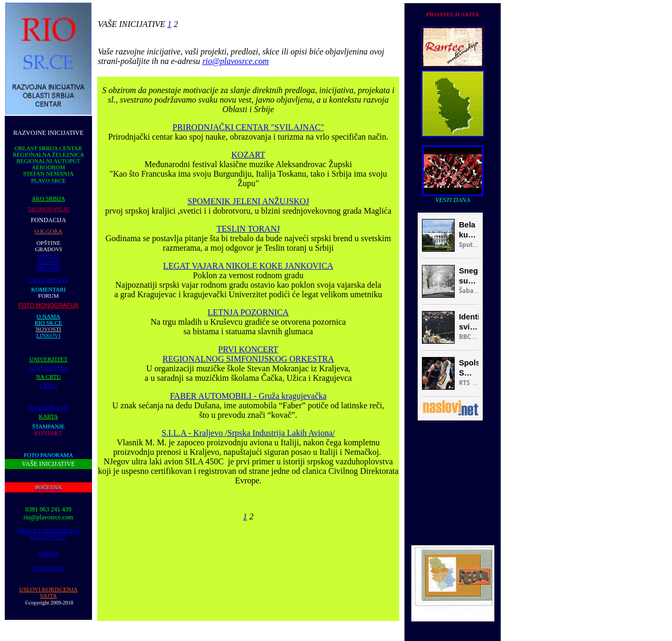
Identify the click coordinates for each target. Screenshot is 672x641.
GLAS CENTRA (48, 368)
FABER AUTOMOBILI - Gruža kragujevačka (248, 396)
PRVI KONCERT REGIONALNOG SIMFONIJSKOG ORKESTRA (248, 354)
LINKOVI (49, 335)
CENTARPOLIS (49, 280)
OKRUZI (49, 255)
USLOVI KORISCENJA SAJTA (48, 592)
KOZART (248, 155)
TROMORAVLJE (48, 209)
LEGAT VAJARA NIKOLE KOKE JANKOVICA (248, 266)
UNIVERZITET (48, 359)
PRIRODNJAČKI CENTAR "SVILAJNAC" (248, 127)
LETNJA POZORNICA (248, 312)
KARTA (48, 416)
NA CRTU (48, 377)
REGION (49, 262)
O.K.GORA (48, 231)
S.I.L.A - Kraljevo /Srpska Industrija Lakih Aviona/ (248, 433)
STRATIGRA (48, 568)
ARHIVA (48, 554)
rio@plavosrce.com (236, 61)
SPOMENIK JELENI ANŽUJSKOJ (248, 201)
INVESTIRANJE (48, 407)
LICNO (49, 386)
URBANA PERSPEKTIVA (48, 530)
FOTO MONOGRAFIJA (48, 305)
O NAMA (48, 316)
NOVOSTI (48, 329)
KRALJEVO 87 (48, 537)
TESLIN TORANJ (248, 229)
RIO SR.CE (49, 323)
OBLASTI (48, 268)
